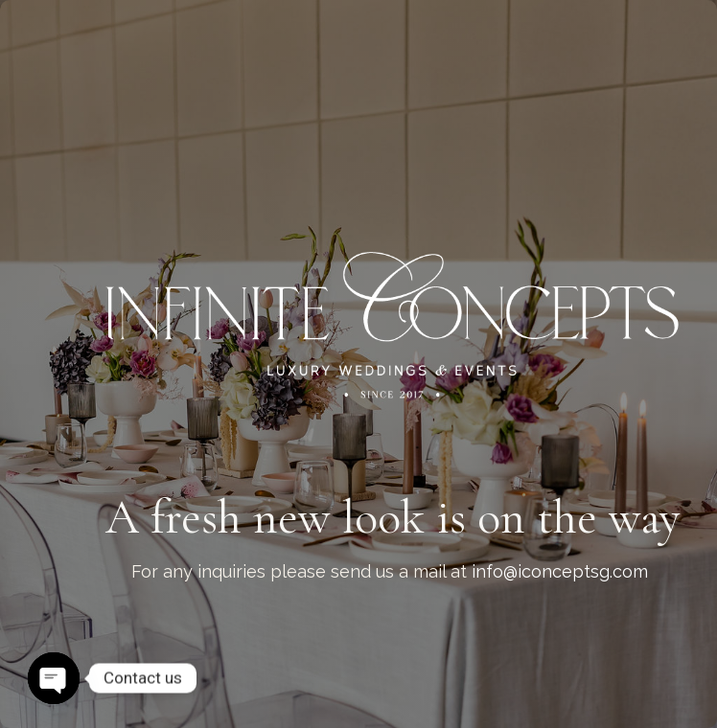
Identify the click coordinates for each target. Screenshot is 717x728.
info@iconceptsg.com (560, 571)
